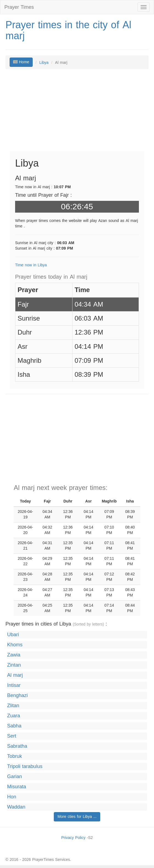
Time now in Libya (31, 265)
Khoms (15, 645)
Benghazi (17, 696)
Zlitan (13, 706)
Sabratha (17, 746)
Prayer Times (19, 7)
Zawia (14, 655)
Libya (44, 63)
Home (21, 62)
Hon (12, 797)
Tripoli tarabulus (25, 766)
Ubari (13, 635)
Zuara (14, 716)
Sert (12, 736)
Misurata (17, 787)
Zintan (14, 665)
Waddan (16, 807)
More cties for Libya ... (77, 817)
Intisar (14, 685)
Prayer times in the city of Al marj (68, 30)
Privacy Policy (73, 838)
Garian (15, 777)
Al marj (15, 675)
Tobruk (15, 756)
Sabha (14, 726)
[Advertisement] (77, 113)
